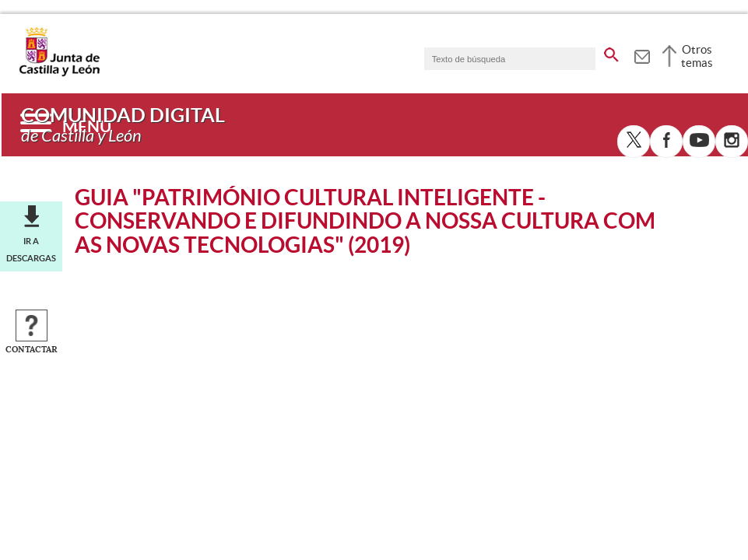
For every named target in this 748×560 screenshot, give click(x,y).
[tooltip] (642, 54)
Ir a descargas (31, 250)
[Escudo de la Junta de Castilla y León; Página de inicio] (59, 73)
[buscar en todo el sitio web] (611, 52)
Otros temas (697, 56)
